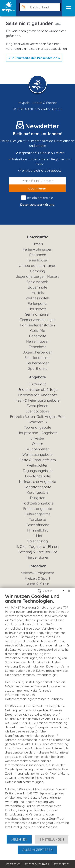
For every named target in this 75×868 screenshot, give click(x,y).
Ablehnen (19, 839)
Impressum (13, 864)
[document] (37, 714)
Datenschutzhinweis (37, 864)
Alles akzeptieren (37, 850)
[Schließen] (69, 591)
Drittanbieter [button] (61, 864)
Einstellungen (52, 839)
